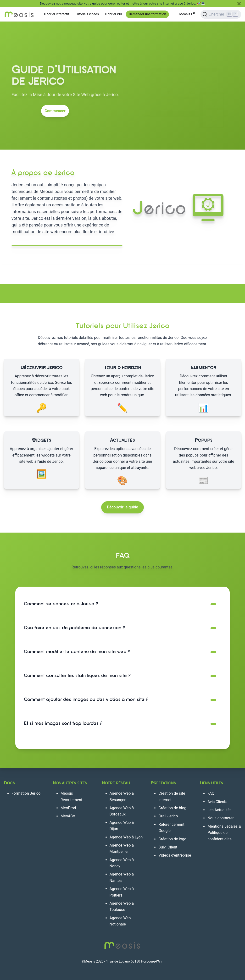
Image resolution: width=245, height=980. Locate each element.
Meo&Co (68, 816)
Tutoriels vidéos (87, 14)
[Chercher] (221, 14)
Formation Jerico (26, 793)
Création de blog (172, 808)
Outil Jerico (168, 816)
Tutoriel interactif (56, 14)
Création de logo (172, 839)
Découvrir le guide (122, 507)
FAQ (211, 793)
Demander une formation (147, 14)
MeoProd (68, 808)
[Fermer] (239, 3)
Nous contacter (220, 818)
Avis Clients (217, 802)
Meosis (187, 14)
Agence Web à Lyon (126, 837)
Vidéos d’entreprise (175, 855)
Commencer (55, 109)
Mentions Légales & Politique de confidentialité (224, 833)
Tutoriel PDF (114, 14)
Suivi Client (168, 847)
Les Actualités (220, 810)
